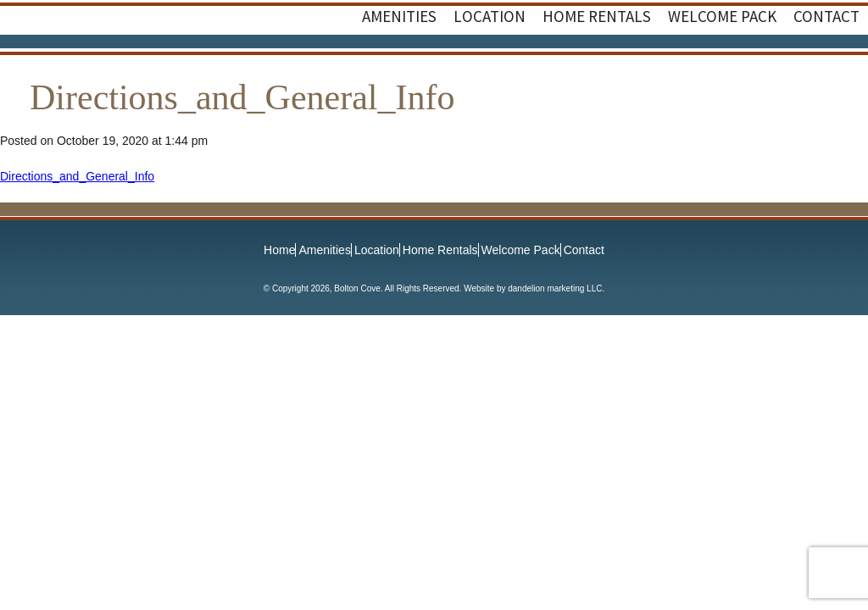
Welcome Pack (521, 250)
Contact (584, 250)
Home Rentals (440, 250)
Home (279, 250)
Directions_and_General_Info (77, 176)
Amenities (324, 250)
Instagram (843, 69)
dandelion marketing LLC (555, 288)
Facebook (809, 69)
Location (377, 250)
